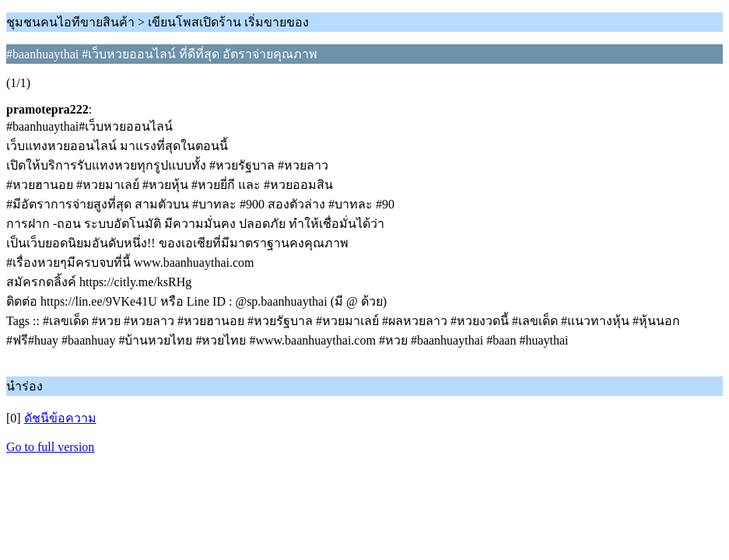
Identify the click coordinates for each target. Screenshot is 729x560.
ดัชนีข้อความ (60, 418)
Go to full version (50, 447)
